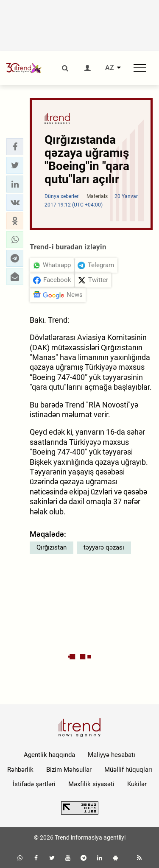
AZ (110, 68)
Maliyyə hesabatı (112, 755)
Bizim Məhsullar (69, 770)
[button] (15, 147)
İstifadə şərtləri (34, 784)
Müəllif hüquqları (128, 770)
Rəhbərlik (20, 770)
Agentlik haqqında (49, 755)
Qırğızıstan (52, 547)
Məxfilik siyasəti (91, 784)
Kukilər (137, 784)
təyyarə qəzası (104, 547)
